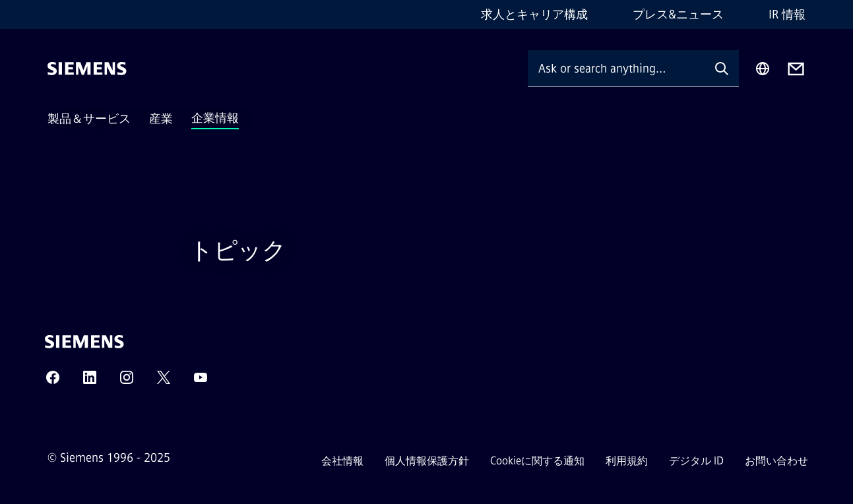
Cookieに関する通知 (537, 461)
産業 (161, 119)
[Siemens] (87, 69)
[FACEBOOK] (53, 382)
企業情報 (215, 118)
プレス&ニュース (678, 15)
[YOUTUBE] (201, 382)
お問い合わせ (776, 461)
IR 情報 (787, 15)
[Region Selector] (763, 69)
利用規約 (627, 461)
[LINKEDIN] (90, 382)
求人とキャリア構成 (534, 15)
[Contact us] (796, 69)
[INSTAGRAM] (127, 382)
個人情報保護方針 (427, 461)
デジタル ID (696, 461)
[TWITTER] (164, 382)
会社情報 (342, 461)
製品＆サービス (89, 119)
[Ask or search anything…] (616, 68)
